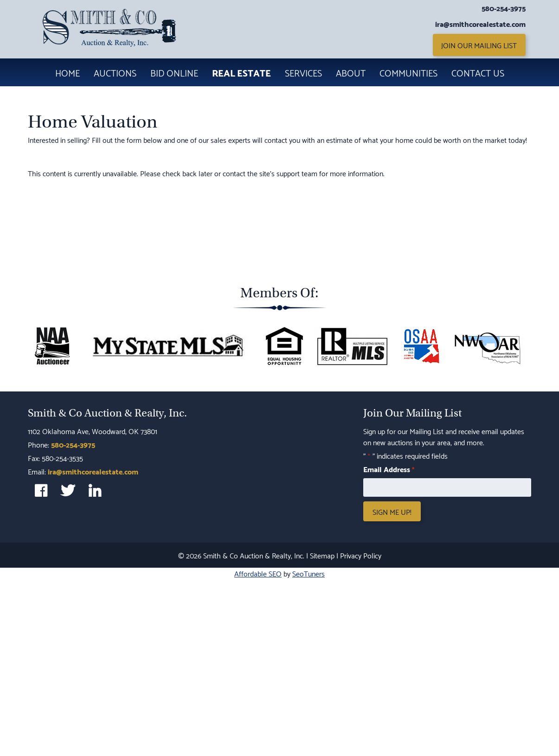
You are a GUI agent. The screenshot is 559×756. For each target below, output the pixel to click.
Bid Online (174, 72)
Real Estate (241, 72)
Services (303, 72)
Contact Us (478, 72)
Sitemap (322, 555)
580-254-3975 (504, 8)
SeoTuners (308, 573)
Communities (408, 72)
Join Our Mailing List (479, 45)
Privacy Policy (361, 555)
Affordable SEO (258, 573)
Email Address (389, 469)
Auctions (115, 72)
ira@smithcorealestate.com (480, 24)
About (351, 72)
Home (67, 72)
